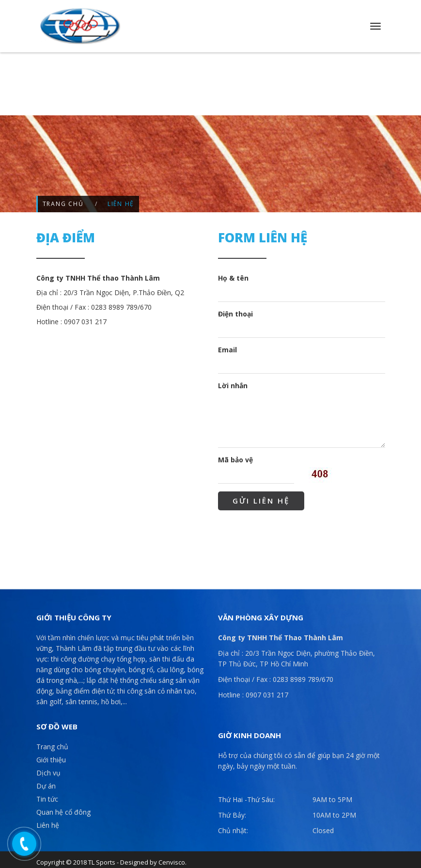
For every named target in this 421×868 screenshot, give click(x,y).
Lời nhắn (233, 382)
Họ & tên (233, 274)
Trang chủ (63, 200)
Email (227, 346)
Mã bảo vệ (235, 456)
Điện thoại (235, 310)
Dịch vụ (48, 769)
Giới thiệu (51, 756)
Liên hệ (48, 822)
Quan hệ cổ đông (63, 809)
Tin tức (47, 796)
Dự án (46, 782)
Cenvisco (172, 859)
